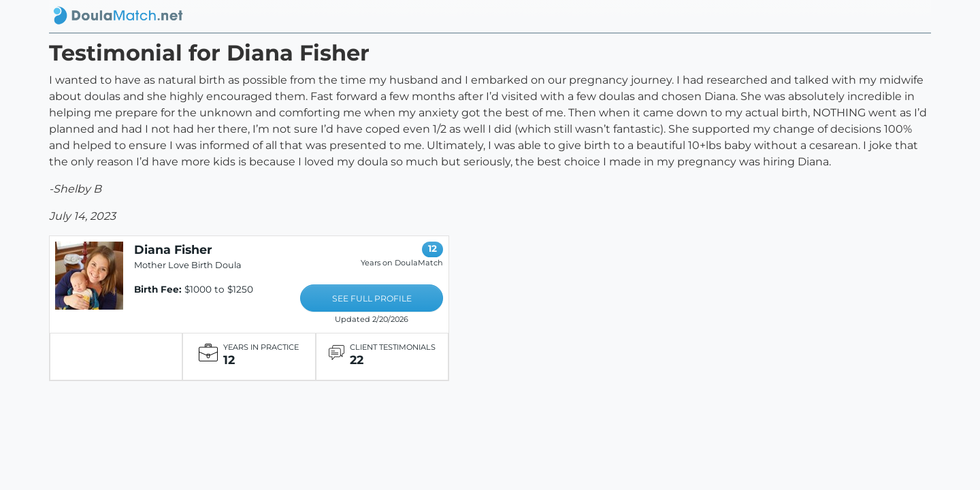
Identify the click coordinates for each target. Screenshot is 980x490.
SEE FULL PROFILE (372, 298)
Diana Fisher (173, 249)
